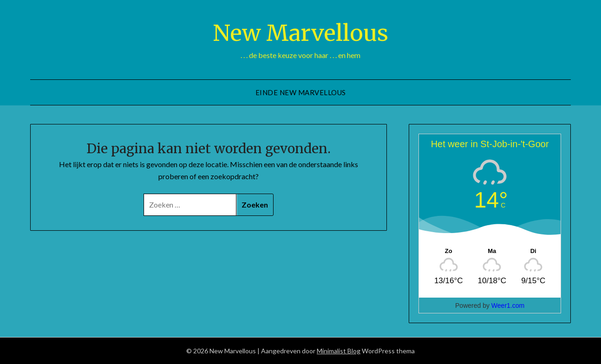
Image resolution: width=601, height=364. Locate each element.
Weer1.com (508, 305)
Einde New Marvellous (301, 92)
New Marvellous (300, 33)
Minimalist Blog (339, 351)
